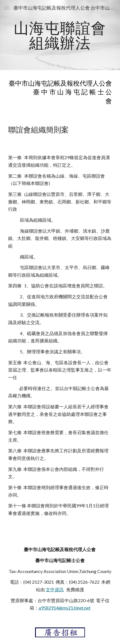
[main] (60, 35)
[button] (7, 8)
